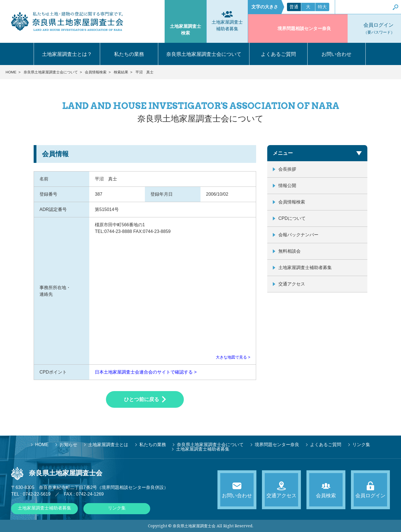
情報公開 (287, 186)
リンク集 (117, 508)
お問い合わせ (336, 54)
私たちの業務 (129, 54)
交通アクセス (292, 284)
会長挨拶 (287, 169)
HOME (11, 72)
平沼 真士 (144, 72)
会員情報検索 (96, 72)
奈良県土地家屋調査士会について (204, 54)
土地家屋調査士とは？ (67, 54)
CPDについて (292, 218)
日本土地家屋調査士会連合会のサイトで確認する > (146, 372)
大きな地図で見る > (233, 357)
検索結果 (121, 72)
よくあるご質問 (278, 54)
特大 (322, 7)
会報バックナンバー (298, 235)
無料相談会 (289, 251)
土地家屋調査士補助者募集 (305, 268)
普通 (294, 7)
